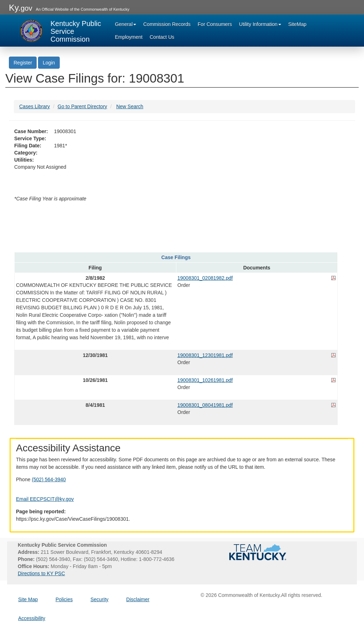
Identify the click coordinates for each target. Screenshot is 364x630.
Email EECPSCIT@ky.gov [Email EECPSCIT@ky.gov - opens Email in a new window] (45, 499)
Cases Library (34, 106)
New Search (130, 106)
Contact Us (162, 37)
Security (100, 599)
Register (23, 63)
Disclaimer (138, 599)
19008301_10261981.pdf (205, 380)
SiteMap (297, 24)
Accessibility (32, 618)
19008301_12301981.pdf (205, 355)
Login (49, 63)
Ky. (21, 8)
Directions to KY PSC (41, 573)
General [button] (125, 24)
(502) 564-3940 (49, 479)
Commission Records (167, 24)
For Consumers (215, 24)
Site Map (28, 599)
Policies (64, 599)
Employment (129, 37)
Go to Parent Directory (82, 106)
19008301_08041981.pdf (205, 405)
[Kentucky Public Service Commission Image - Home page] (60, 31)
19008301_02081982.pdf (205, 278)
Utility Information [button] (260, 24)
